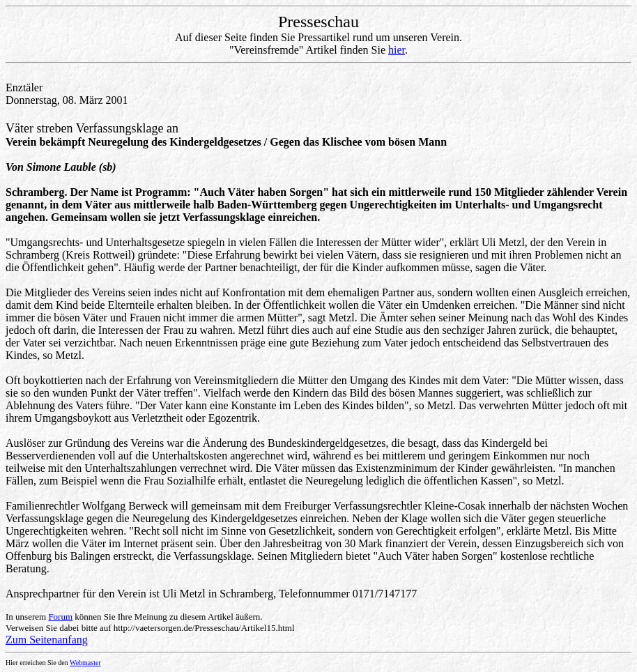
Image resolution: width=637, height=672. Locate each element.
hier (397, 50)
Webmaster (85, 663)
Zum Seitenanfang (47, 640)
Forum (60, 617)
